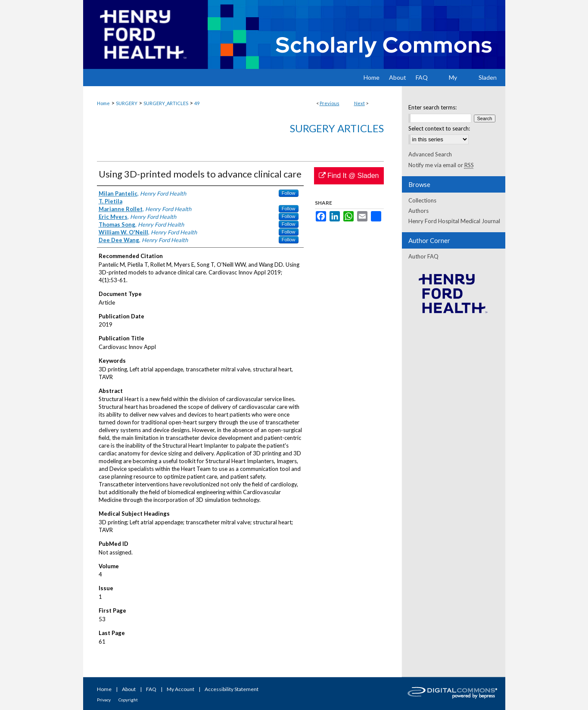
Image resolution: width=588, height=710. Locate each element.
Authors (418, 211)
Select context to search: (439, 128)
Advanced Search (430, 154)
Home (103, 103)
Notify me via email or (441, 165)
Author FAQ (423, 256)
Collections (422, 200)
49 (197, 103)
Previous (330, 103)
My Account (180, 689)
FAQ (151, 689)
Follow (289, 193)
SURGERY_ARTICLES (166, 103)
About (129, 689)
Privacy (104, 700)
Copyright (128, 700)
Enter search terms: (432, 107)
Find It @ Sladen (349, 176)
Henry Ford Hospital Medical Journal (454, 221)
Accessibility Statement (232, 689)
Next (359, 103)
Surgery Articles (337, 128)
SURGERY (127, 103)
